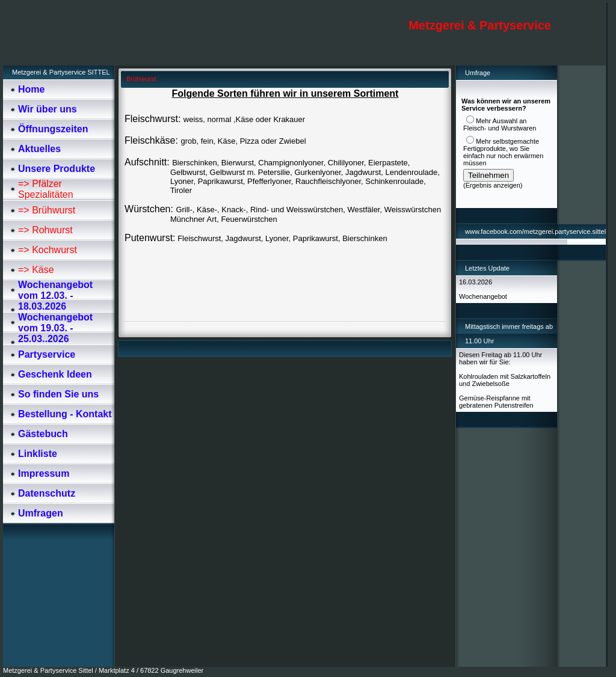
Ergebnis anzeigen (493, 185)
